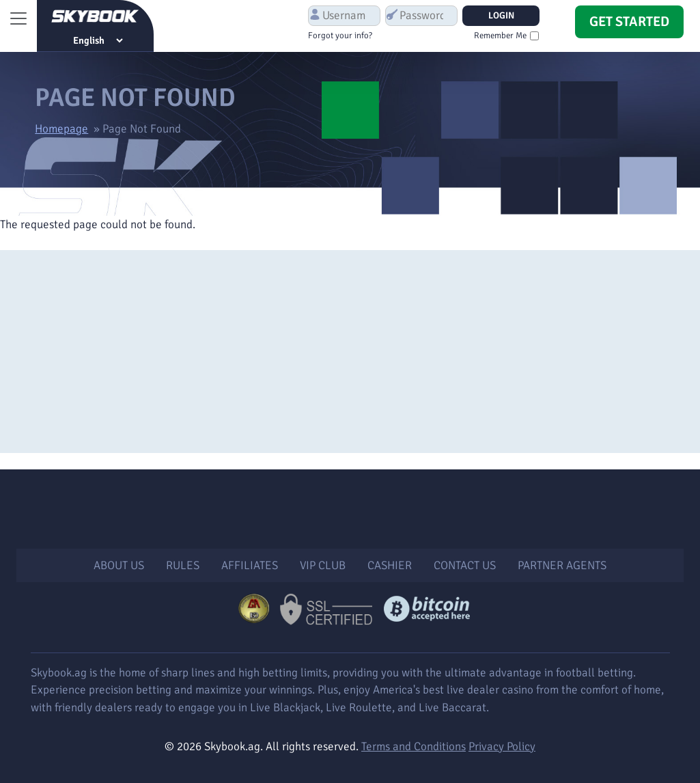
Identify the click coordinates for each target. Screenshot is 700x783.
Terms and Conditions (414, 746)
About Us (119, 565)
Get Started (629, 22)
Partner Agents (562, 565)
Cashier (390, 565)
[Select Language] (98, 40)
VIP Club (323, 565)
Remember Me (500, 36)
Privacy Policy (502, 746)
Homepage (61, 129)
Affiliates (250, 565)
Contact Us (465, 565)
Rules (183, 565)
